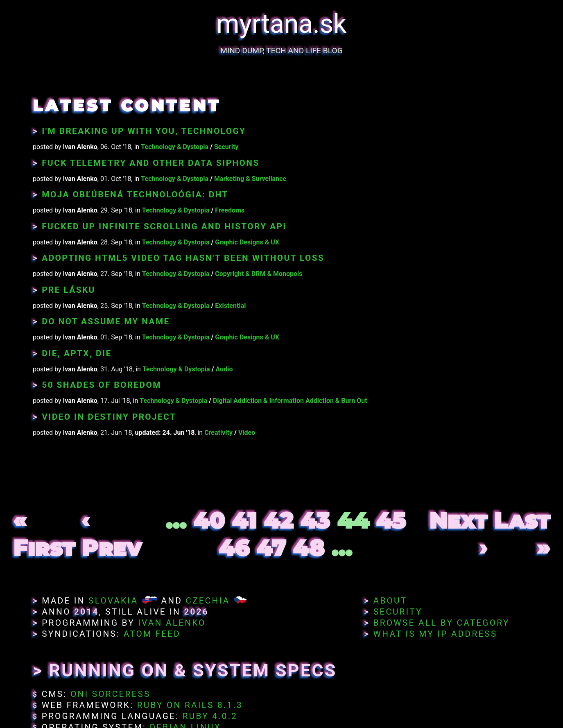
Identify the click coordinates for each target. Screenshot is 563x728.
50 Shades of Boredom (101, 385)
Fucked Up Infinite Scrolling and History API (164, 226)
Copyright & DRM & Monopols (259, 274)
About (390, 601)
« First (44, 534)
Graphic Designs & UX (247, 242)
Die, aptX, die (77, 353)
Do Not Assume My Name (106, 321)
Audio (224, 369)
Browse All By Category (442, 623)
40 (209, 521)
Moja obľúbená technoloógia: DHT (135, 194)
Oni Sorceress (111, 694)
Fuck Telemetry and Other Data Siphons (150, 163)
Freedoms (230, 210)
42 (278, 521)
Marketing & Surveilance (250, 179)
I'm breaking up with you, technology (144, 131)
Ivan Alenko (172, 623)
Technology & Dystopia (175, 147)
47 (271, 548)
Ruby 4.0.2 (210, 716)
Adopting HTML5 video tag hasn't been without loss (183, 258)
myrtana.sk (282, 24)
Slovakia (113, 601)
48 (309, 548)
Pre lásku (68, 290)
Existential (230, 306)
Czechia (208, 601)
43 (315, 521)
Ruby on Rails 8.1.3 (190, 705)
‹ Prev (112, 534)
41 (244, 521)
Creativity (218, 433)
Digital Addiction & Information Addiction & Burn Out (290, 401)
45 (391, 521)
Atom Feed (152, 634)
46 (234, 548)
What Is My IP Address (435, 634)
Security (226, 147)
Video (247, 433)
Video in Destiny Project (109, 417)
